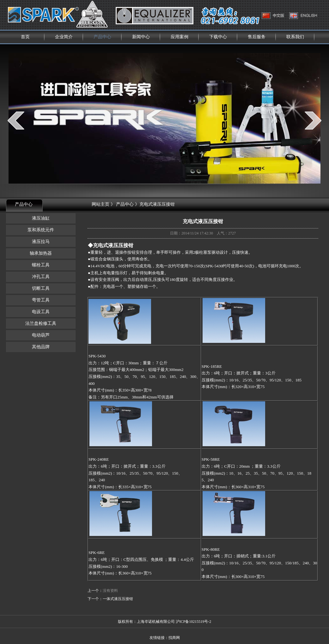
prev (16, 120)
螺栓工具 (41, 265)
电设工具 (41, 312)
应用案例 (180, 37)
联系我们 (295, 37)
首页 (25, 37)
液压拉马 (41, 242)
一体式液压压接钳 (118, 599)
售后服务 (257, 37)
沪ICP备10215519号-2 (194, 622)
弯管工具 (41, 300)
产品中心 (102, 37)
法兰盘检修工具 (41, 323)
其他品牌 (41, 347)
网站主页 (101, 204)
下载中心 (218, 37)
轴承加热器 (41, 253)
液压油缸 (41, 218)
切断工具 (41, 288)
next (313, 120)
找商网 (174, 638)
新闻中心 (141, 37)
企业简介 (64, 37)
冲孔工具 (41, 277)
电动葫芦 (41, 335)
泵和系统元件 (41, 230)
